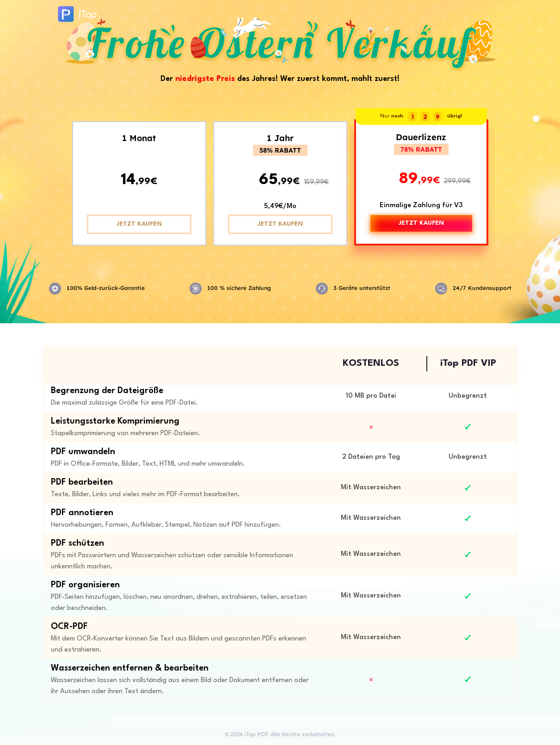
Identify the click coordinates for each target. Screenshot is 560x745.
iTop (76, 16)
